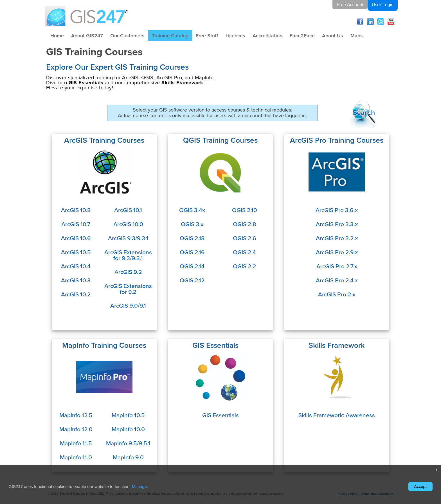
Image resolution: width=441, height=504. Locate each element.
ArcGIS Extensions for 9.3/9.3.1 (128, 255)
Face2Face (302, 36)
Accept (420, 487)
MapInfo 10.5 (128, 415)
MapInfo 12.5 (76, 415)
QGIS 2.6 (245, 238)
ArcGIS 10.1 (128, 210)
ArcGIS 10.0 (128, 224)
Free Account (350, 5)
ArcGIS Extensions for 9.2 (128, 289)
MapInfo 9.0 (128, 457)
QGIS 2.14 (192, 266)
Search (364, 112)
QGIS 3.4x (192, 210)
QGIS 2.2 (244, 266)
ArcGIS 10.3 (76, 280)
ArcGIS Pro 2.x (337, 294)
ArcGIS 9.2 (128, 272)
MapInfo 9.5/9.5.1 (128, 443)
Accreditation (267, 36)
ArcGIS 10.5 (76, 252)
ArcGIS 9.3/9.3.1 (128, 238)
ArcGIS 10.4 (76, 266)
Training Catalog (170, 36)
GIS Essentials (220, 415)
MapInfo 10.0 (128, 429)
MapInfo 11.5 (76, 443)
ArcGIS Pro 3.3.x (337, 224)
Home (57, 36)
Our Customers (127, 36)
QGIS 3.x (192, 224)
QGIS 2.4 (244, 252)
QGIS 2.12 (192, 280)
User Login (383, 5)
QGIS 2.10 (245, 210)
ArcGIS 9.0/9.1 (128, 306)
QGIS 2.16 (192, 252)
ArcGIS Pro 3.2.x (337, 238)
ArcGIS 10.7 (76, 224)
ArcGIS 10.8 (76, 210)
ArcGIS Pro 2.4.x (337, 280)
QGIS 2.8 (244, 224)
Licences (235, 36)
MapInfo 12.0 (76, 429)
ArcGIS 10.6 (76, 238)
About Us (333, 36)
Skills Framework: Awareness (337, 415)
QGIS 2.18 (192, 238)
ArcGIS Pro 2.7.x (337, 266)
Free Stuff (207, 36)
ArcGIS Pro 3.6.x (337, 210)
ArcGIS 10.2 (76, 294)
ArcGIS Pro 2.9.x (337, 252)
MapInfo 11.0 (76, 457)
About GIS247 (87, 36)
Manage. (140, 487)
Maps (357, 36)
